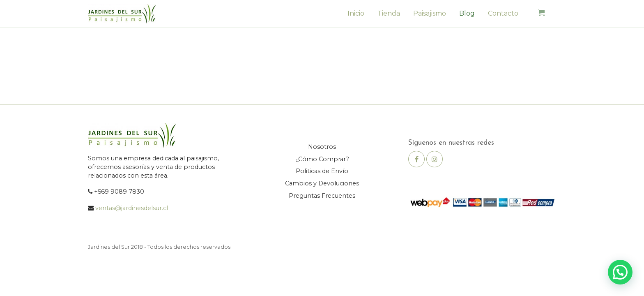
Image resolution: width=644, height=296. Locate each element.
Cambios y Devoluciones (322, 183)
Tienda (389, 13)
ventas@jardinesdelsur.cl (132, 208)
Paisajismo (430, 13)
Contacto (503, 13)
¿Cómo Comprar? (322, 159)
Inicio (356, 13)
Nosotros (322, 147)
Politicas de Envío (322, 171)
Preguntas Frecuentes (322, 196)
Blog (467, 13)
